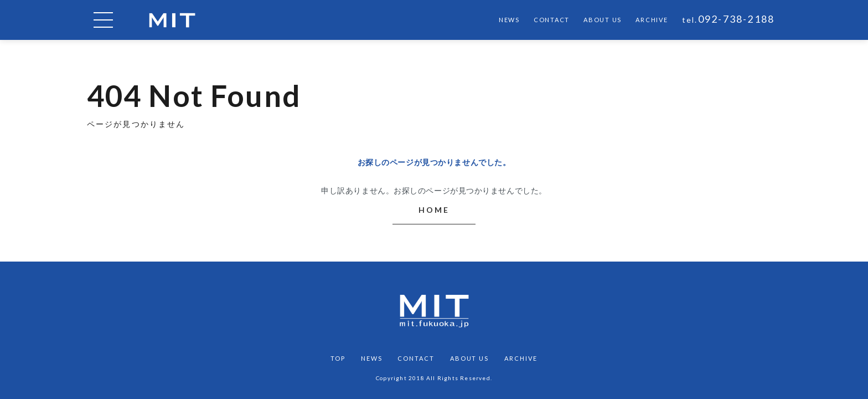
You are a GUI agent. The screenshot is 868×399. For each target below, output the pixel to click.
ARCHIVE (652, 20)
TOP (338, 358)
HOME (434, 210)
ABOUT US (603, 20)
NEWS (509, 20)
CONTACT (552, 20)
